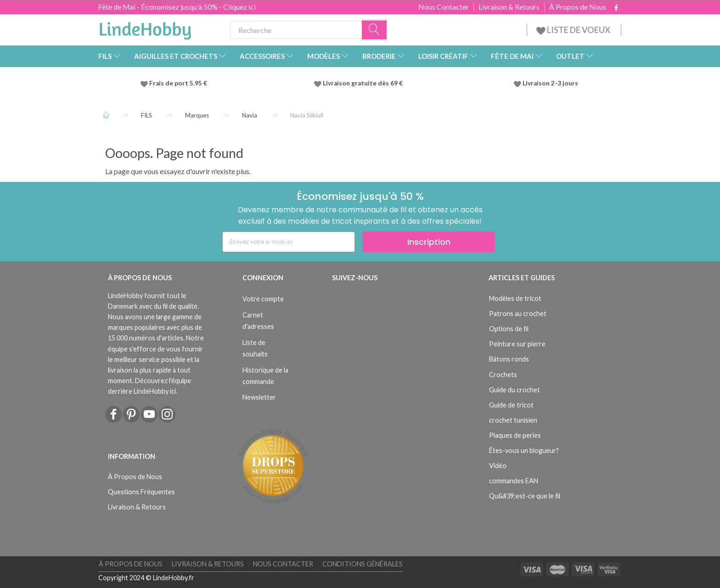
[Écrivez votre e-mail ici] (289, 242)
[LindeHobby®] (145, 28)
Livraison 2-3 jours (550, 83)
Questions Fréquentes (141, 492)
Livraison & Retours (509, 7)
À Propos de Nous (578, 7)
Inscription (429, 242)
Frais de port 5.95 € (178, 83)
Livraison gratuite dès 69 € (364, 83)
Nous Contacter (444, 7)
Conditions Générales (363, 564)
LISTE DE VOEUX (574, 30)
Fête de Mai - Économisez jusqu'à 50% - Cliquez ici (177, 7)
